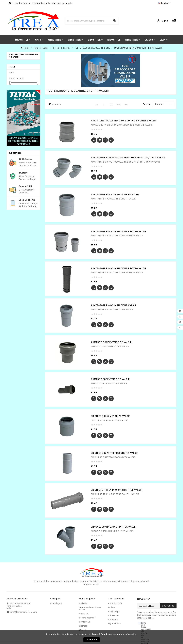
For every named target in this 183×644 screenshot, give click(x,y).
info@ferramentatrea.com (23, 612)
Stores (82, 630)
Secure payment (87, 618)
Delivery (83, 603)
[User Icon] (163, 21)
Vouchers (113, 619)
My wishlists (115, 624)
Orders (112, 607)
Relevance (164, 104)
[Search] (88, 21)
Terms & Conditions (102, 634)
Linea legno (56, 603)
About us (84, 614)
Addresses (114, 615)
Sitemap (83, 626)
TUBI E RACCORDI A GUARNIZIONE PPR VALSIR (23, 56)
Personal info (115, 603)
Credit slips (114, 611)
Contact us (85, 622)
